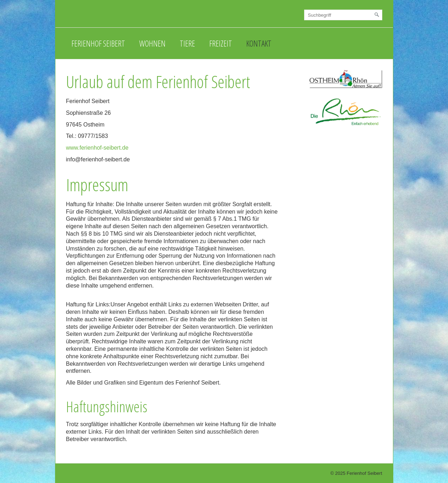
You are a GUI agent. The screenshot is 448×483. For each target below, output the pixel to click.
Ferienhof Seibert (98, 43)
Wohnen (152, 43)
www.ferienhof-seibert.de (97, 148)
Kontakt (259, 43)
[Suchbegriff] (343, 15)
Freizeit (221, 43)
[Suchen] (377, 15)
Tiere (187, 43)
